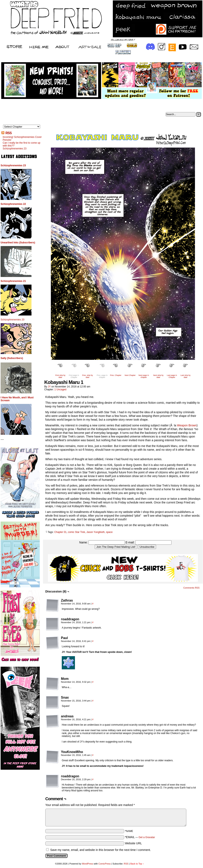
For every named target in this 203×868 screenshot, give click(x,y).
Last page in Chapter (172, 376)
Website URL (133, 843)
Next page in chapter (144, 376)
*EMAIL (140, 837)
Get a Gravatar (147, 837)
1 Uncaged (60, 389)
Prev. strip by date (87, 376)
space (109, 532)
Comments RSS (191, 588)
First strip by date (60, 376)
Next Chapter (130, 375)
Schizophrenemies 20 (12, 320)
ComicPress (104, 864)
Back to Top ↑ (137, 864)
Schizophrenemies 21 (13, 281)
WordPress (87, 864)
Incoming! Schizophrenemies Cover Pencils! (22, 138)
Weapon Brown (187, 425)
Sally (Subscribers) (12, 358)
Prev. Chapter (116, 375)
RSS (8, 133)
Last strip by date (186, 376)
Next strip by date (158, 376)
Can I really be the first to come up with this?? (22, 144)
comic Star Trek (76, 532)
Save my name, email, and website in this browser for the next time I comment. (101, 850)
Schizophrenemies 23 (15, 149)
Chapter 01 (60, 532)
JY (49, 387)
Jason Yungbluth (96, 532)
